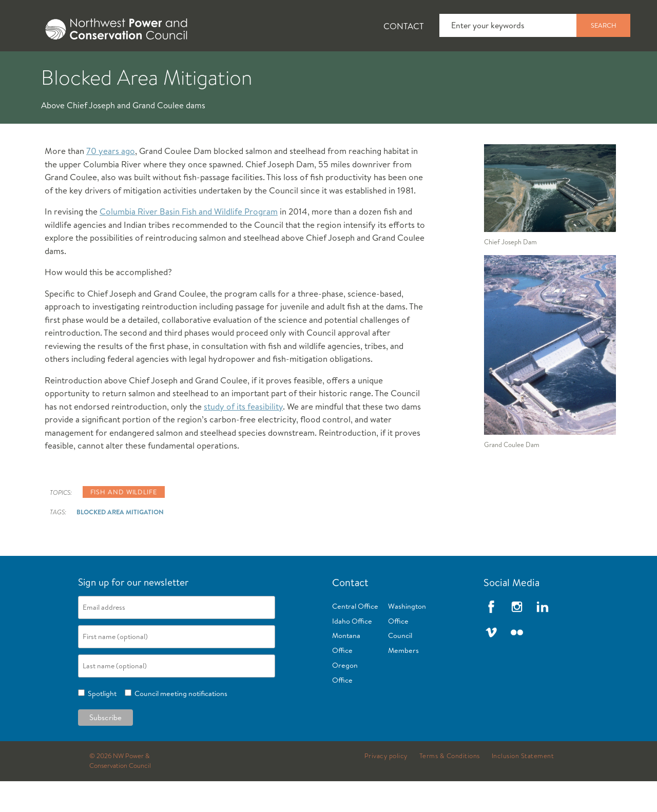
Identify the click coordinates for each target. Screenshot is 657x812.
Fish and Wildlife (182, 67)
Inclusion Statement (523, 787)
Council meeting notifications (179, 724)
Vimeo (491, 663)
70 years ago (111, 181)
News (99, 67)
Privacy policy (386, 787)
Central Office (355, 637)
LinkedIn (543, 637)
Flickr (517, 663)
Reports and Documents (482, 67)
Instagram (517, 637)
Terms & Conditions (450, 787)
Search (604, 25)
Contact (404, 26)
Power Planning (288, 67)
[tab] (31, 67)
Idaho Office (352, 652)
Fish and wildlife (124, 523)
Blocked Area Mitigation (120, 543)
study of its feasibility (243, 437)
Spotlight (101, 724)
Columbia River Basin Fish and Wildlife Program (189, 242)
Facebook (491, 637)
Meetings (377, 67)
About (39, 67)
